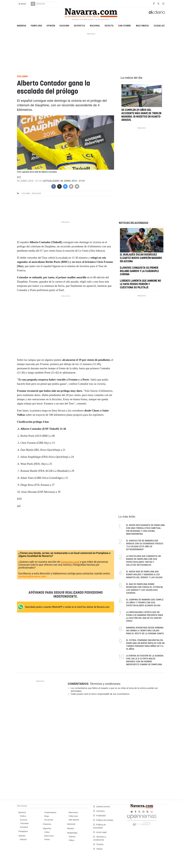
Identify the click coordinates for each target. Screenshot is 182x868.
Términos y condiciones (105, 684)
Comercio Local (70, 562)
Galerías (72, 837)
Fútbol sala (73, 816)
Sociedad (24, 827)
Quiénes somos (103, 807)
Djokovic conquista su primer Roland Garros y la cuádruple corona (139, 271)
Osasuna (64, 25)
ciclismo (26, 193)
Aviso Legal (101, 832)
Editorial (23, 839)
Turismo (100, 844)
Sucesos (24, 820)
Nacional (95, 25)
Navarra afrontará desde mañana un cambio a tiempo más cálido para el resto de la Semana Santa (145, 631)
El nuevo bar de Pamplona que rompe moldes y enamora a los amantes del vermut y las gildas (144, 575)
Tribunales (24, 823)
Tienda (99, 849)
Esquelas (159, 25)
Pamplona (36, 25)
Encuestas (49, 820)
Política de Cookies (105, 820)
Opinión (51, 25)
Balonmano (73, 812)
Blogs (47, 816)
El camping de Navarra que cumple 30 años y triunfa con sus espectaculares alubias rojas (145, 603)
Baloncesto (49, 836)
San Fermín (124, 25)
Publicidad (101, 816)
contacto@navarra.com (32, 576)
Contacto (100, 811)
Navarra (22, 25)
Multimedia (142, 25)
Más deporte (74, 820)
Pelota (47, 839)
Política (23, 816)
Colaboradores (50, 812)
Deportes (80, 25)
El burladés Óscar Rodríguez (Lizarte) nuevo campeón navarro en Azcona (141, 258)
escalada (36, 193)
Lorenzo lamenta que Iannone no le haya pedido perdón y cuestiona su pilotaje (140, 284)
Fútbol (47, 832)
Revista (109, 25)
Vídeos (72, 840)
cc (152, 812)
